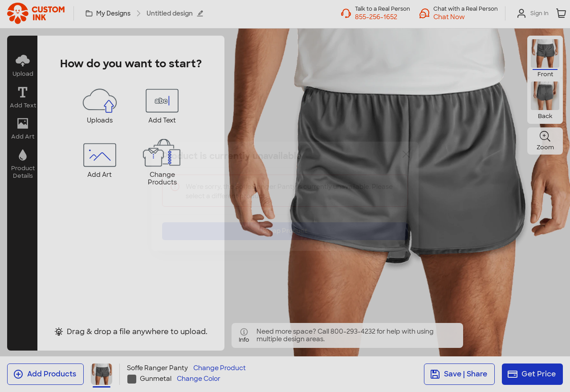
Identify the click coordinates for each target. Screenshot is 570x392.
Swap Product (285, 224)
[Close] (406, 161)
